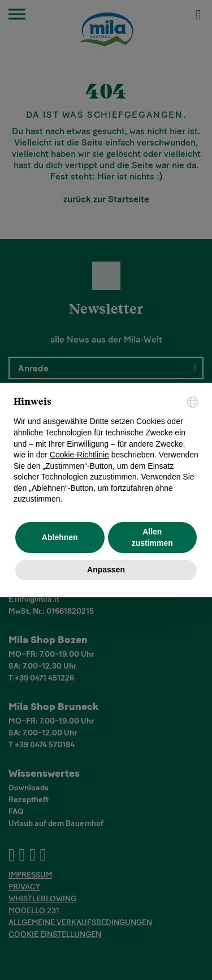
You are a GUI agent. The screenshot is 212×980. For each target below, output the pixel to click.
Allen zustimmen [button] (152, 537)
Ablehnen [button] (60, 537)
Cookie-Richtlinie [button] (79, 455)
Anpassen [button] (106, 570)
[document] (106, 451)
